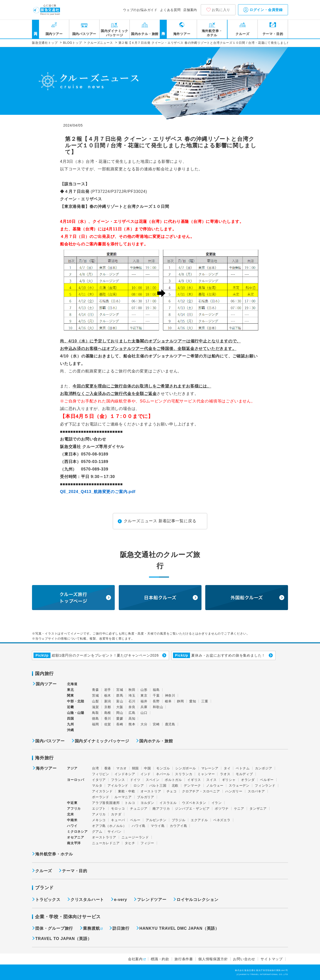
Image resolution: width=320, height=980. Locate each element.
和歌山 (158, 707)
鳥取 (95, 713)
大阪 (120, 707)
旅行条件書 (184, 959)
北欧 (175, 786)
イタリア (99, 780)
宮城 (120, 690)
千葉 (156, 695)
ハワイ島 (139, 826)
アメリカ (99, 814)
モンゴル (163, 768)
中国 (147, 768)
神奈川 (170, 695)
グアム (97, 832)
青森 (95, 690)
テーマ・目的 (273, 34)
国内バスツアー (84, 34)
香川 (108, 718)
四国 (70, 718)
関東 (70, 695)
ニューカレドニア (106, 843)
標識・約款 (160, 959)
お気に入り (221, 10)
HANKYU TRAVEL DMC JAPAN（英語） (179, 928)
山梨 (95, 701)
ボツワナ (222, 809)
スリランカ (184, 774)
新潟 (108, 701)
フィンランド (265, 786)
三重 (205, 701)
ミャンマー (206, 774)
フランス (118, 780)
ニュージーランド (135, 837)
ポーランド (101, 797)
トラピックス (48, 900)
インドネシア (125, 774)
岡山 (120, 713)
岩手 (108, 690)
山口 (144, 713)
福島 (156, 690)
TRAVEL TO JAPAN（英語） (63, 939)
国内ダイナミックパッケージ (114, 33)
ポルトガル (173, 780)
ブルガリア (146, 797)
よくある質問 (170, 10)
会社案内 (135, 959)
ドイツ (135, 780)
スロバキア (256, 791)
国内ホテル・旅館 (145, 34)
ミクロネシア (77, 832)
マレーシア (210, 768)
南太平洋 (74, 843)
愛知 (193, 701)
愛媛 (120, 718)
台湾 (95, 768)
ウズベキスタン (194, 803)
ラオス (225, 774)
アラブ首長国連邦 (106, 803)
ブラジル (179, 820)
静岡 (180, 701)
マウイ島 (158, 826)
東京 (144, 695)
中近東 (72, 803)
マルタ (97, 786)
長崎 (120, 724)
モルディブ (244, 774)
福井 (144, 701)
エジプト (99, 809)
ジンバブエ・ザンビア (192, 809)
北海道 (72, 684)
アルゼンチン (156, 820)
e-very (120, 900)
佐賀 (108, 724)
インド (146, 774)
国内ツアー (54, 34)
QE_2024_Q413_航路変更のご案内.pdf (98, 492)
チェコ (172, 791)
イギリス (194, 780)
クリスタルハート (87, 900)
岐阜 (168, 701)
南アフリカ (161, 809)
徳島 (95, 718)
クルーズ (242, 34)
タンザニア (258, 809)
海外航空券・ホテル (212, 33)
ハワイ (72, 826)
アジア (72, 768)
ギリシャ (229, 780)
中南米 (72, 820)
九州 (70, 724)
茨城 (95, 695)
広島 (132, 713)
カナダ (116, 814)
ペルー (135, 820)
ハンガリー (234, 791)
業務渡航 (91, 928)
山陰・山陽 (76, 713)
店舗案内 (190, 10)
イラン (217, 803)
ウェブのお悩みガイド (140, 10)
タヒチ (130, 843)
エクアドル (199, 820)
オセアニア (76, 837)
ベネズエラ (222, 820)
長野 (156, 701)
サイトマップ (272, 959)
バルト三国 (158, 786)
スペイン (153, 780)
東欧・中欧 (127, 791)
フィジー (147, 843)
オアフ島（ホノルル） (109, 826)
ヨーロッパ (76, 780)
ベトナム (243, 768)
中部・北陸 (76, 701)
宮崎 (156, 724)
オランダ (248, 780)
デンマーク (192, 786)
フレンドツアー (152, 900)
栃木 (108, 695)
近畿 (70, 707)
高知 (132, 718)
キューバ (118, 820)
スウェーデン (239, 786)
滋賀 (95, 707)
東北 (70, 690)
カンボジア (264, 768)
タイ (227, 768)
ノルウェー (215, 786)
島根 (108, 713)
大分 (144, 724)
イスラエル (168, 803)
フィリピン (101, 774)
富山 (120, 701)
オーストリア (151, 791)
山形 (144, 690)
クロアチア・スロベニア (201, 791)
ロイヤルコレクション (197, 900)
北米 (70, 814)
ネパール (163, 774)
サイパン (114, 832)
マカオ (121, 768)
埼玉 (132, 695)
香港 (108, 768)
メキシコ (99, 820)
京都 (108, 707)
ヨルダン (147, 803)
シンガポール (186, 768)
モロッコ (118, 809)
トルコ (130, 803)
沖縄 (70, 730)
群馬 (120, 695)
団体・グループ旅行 (54, 928)
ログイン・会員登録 (263, 10)
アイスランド (102, 791)
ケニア (239, 809)
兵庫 (144, 707)
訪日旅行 (121, 928)
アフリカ (74, 809)
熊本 (132, 724)
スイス (211, 780)
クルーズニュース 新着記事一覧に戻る (160, 521)
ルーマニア (123, 797)
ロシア (139, 786)
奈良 (132, 707)
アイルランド (118, 786)
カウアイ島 (178, 826)
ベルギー (267, 780)
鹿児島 (170, 724)
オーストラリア (104, 837)
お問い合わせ (244, 959)
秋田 (132, 690)
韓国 (135, 768)
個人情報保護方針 (213, 959)
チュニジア (139, 809)
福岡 (95, 724)
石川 (132, 701)
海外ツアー (182, 34)
